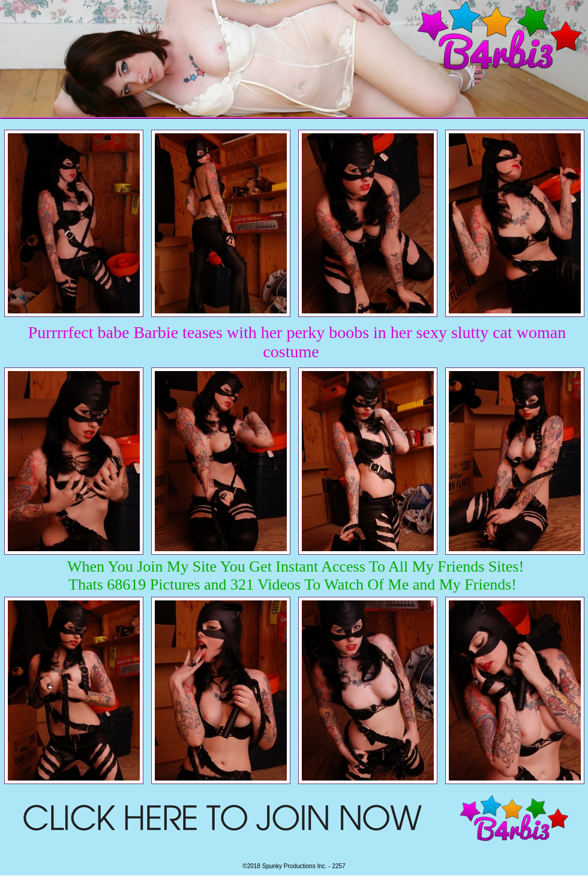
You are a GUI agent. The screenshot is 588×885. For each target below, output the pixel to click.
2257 (338, 866)
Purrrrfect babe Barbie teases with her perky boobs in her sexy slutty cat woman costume (297, 342)
